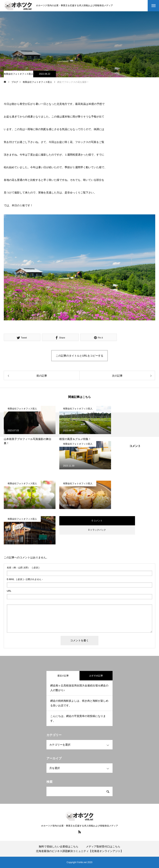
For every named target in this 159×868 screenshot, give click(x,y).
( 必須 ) (23, 568)
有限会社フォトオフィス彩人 (19, 74)
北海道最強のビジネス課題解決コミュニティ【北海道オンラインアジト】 (79, 851)
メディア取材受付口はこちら (103, 847)
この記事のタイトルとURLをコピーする (79, 356)
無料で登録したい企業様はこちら (59, 847)
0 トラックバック (97, 530)
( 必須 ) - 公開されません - (25, 579)
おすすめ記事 (96, 676)
